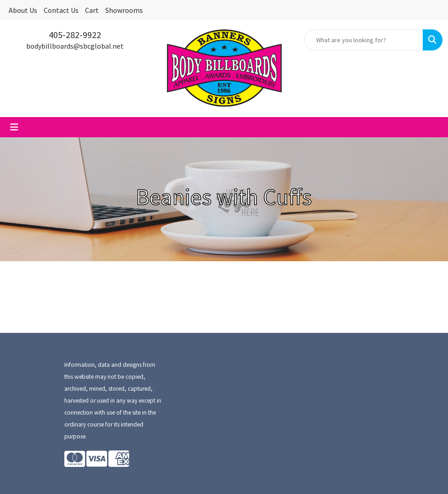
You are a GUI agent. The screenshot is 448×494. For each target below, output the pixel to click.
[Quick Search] (364, 40)
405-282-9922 (75, 35)
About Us (23, 10)
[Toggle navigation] (14, 127)
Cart (92, 10)
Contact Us (61, 10)
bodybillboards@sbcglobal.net (75, 46)
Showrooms (124, 10)
